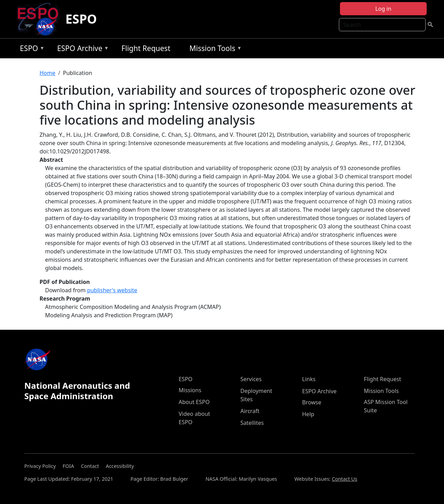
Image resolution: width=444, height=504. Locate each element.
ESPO (81, 19)
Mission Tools (214, 49)
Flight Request (146, 48)
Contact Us (345, 479)
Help (308, 414)
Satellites (252, 423)
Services (251, 379)
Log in (383, 9)
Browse (312, 402)
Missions (190, 390)
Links (309, 379)
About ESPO (194, 402)
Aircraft (250, 411)
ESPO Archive (81, 49)
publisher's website (112, 290)
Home (48, 73)
